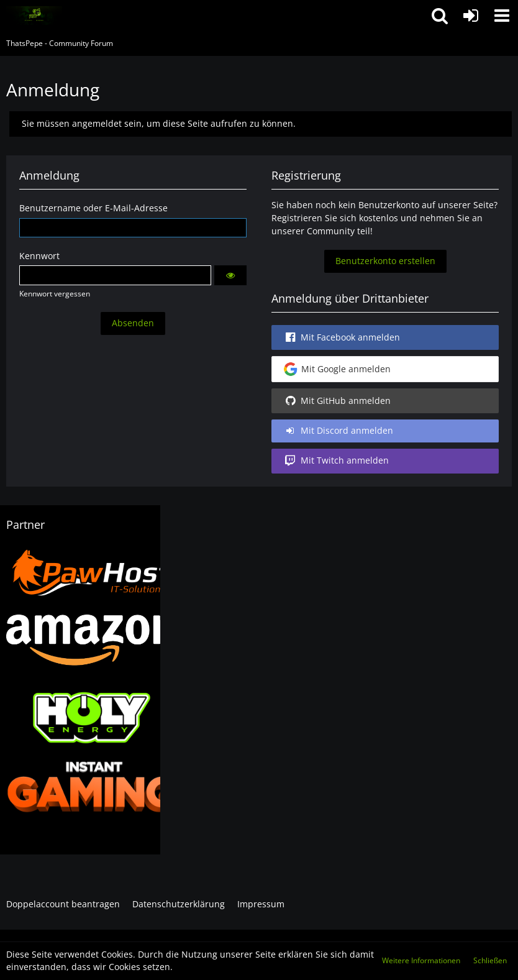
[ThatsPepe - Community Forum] (34, 16)
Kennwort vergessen (55, 294)
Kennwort (39, 256)
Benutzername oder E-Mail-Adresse (93, 208)
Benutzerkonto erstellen (385, 261)
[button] (502, 16)
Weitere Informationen (421, 960)
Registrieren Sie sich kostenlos (335, 218)
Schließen (490, 960)
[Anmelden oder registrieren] (471, 16)
